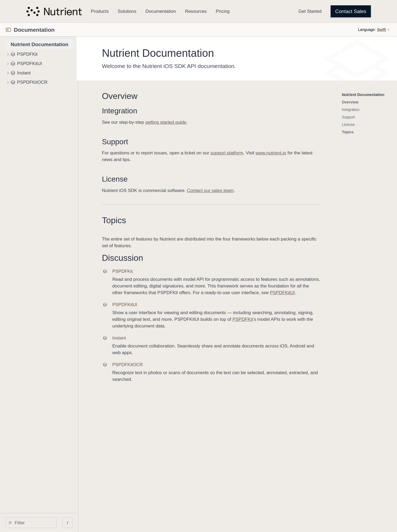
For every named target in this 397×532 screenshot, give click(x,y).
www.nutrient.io (318, 153)
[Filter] (53, 523)
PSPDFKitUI (329, 293)
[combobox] (53, 523)
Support (162, 142)
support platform (274, 153)
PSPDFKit (289, 319)
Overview (167, 96)
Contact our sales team (257, 191)
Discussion (169, 258)
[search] (51, 523)
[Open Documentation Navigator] (8, 30)
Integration (166, 111)
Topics (161, 220)
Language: (367, 30)
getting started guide (212, 122)
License (162, 179)
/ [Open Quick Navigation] (108, 523)
